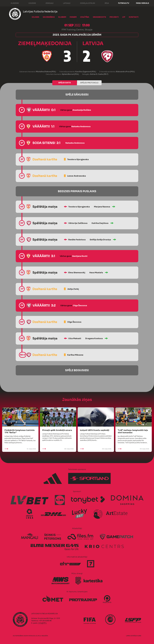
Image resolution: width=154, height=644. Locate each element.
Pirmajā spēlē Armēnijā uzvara (57, 430)
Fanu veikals (143, 3)
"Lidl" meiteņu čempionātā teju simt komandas (133, 431)
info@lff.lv (42, 623)
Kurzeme (13, 3)
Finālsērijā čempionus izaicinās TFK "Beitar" (20, 431)
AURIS (139, 636)
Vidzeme (30, 3)
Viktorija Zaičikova (78, 223)
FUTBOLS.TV (124, 3)
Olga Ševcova (80, 306)
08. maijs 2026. (58, 449)
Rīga (105, 3)
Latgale (65, 3)
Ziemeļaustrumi (85, 3)
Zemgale (47, 3)
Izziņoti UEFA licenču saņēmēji (95, 430)
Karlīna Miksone (75, 355)
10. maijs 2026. (20, 449)
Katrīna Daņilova (100, 223)
